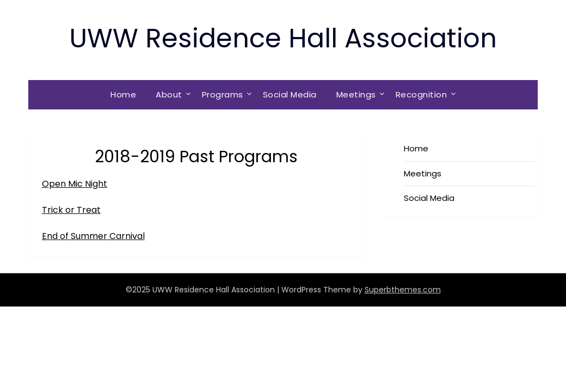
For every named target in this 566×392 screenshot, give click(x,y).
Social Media (290, 94)
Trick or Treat (71, 210)
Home (123, 94)
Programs (223, 94)
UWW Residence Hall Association (283, 38)
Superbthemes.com (403, 290)
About (169, 94)
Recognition (422, 94)
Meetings (356, 94)
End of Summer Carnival (93, 236)
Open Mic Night (75, 184)
